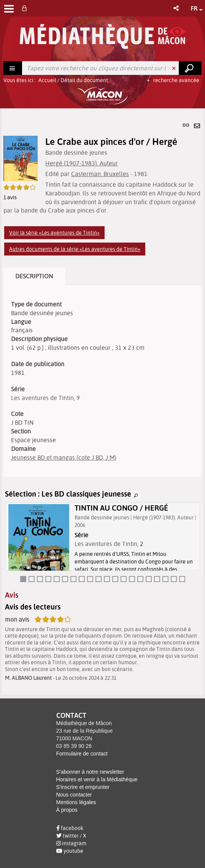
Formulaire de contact (82, 754)
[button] (177, 8)
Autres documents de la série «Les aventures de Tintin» (75, 249)
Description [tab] (34, 276)
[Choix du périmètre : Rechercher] (13, 68)
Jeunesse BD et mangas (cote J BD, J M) (64, 457)
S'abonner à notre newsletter (90, 772)
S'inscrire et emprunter (83, 787)
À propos (67, 810)
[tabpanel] (102, 401)
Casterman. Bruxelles (100, 174)
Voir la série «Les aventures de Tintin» (54, 233)
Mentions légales (76, 802)
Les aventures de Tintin (42, 398)
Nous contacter (74, 795)
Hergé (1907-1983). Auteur (82, 163)
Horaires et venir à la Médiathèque (97, 779)
